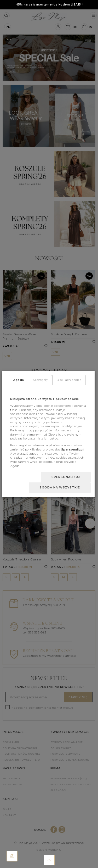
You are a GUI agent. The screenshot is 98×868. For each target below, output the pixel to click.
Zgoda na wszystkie (60, 487)
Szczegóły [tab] (41, 380)
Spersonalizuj (66, 477)
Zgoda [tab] (19, 380)
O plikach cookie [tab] (69, 380)
